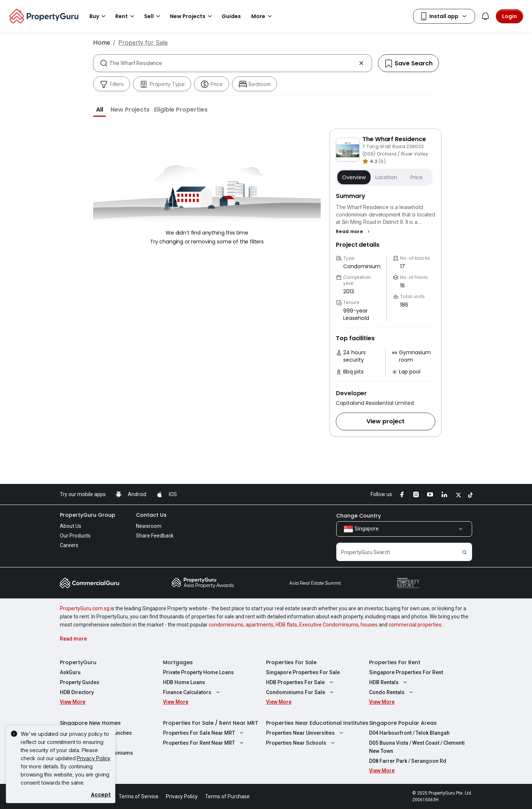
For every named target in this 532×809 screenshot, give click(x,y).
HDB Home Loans (184, 682)
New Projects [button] (192, 16)
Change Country (359, 516)
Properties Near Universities (306, 733)
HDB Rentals (389, 682)
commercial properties (415, 625)
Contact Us (151, 515)
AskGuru (70, 672)
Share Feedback (155, 536)
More (263, 16)
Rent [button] (126, 16)
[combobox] (233, 63)
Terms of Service (139, 796)
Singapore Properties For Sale (303, 672)
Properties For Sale (291, 662)
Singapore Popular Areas (403, 723)
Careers (69, 545)
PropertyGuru (78, 662)
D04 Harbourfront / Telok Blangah (409, 733)
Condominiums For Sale (301, 692)
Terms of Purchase (227, 796)
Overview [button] (354, 177)
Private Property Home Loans (198, 672)
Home (102, 42)
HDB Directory (77, 692)
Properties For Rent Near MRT (204, 743)
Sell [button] (153, 16)
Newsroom (149, 526)
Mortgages (178, 662)
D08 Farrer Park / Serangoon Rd (408, 761)
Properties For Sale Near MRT (204, 733)
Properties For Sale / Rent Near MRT (211, 723)
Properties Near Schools (301, 743)
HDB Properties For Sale (301, 682)
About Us (71, 526)
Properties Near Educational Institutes (317, 723)
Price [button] (417, 177)
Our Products (75, 536)
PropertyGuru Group (88, 515)
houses (369, 625)
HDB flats (286, 625)
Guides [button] (231, 16)
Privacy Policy (94, 758)
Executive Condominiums (329, 625)
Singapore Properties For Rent (406, 672)
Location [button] (386, 177)
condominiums (226, 625)
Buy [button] (99, 16)
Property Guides (80, 682)
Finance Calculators (192, 692)
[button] (100, 109)
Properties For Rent (395, 662)
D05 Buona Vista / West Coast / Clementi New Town (417, 747)
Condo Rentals (392, 692)
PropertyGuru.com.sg (85, 608)
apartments (260, 625)
